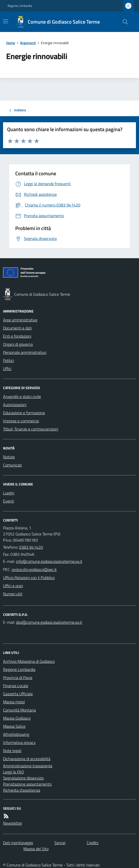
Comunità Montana (19, 710)
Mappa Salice (14, 726)
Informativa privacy (19, 742)
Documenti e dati (17, 328)
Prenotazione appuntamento (27, 784)
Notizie (9, 457)
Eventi (9, 501)
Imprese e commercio (21, 421)
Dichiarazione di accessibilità (27, 759)
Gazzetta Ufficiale (18, 694)
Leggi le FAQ (14, 772)
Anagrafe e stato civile (22, 396)
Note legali (12, 751)
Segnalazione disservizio (23, 778)
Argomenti (28, 43)
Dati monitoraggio (18, 843)
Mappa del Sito (36, 849)
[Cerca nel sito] (123, 22)
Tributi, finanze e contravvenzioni (31, 429)
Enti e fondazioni (17, 336)
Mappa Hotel (14, 702)
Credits (92, 843)
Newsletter (13, 823)
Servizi (60, 843)
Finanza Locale (16, 686)
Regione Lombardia (20, 6)
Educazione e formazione (24, 413)
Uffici (7, 369)
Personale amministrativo (25, 352)
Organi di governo (18, 344)
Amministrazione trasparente (28, 766)
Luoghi (9, 493)
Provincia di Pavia (18, 678)
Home (11, 43)
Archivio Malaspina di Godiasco (29, 661)
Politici (9, 360)
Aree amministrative (20, 320)
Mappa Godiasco (17, 718)
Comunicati (12, 465)
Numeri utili (13, 594)
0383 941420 (31, 547)
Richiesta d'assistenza (22, 790)
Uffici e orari (13, 586)
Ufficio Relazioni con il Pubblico (29, 578)
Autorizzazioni (15, 405)
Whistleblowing (16, 734)
